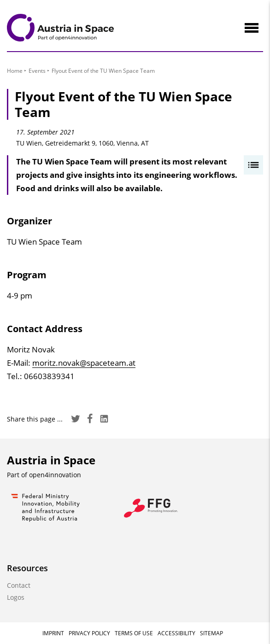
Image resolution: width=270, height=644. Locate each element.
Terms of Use (134, 633)
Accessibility (176, 633)
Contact (19, 585)
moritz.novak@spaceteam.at (84, 363)
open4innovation (55, 475)
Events (37, 71)
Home (15, 71)
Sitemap (211, 633)
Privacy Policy (89, 633)
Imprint (53, 633)
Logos (16, 597)
